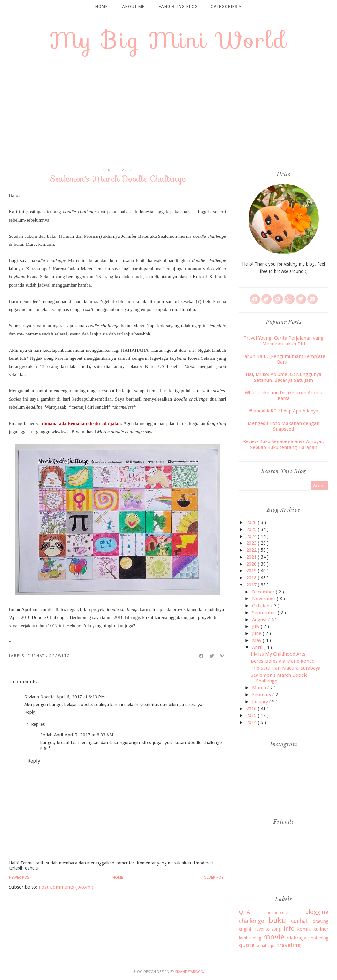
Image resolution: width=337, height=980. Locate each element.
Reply (30, 712)
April (258, 647)
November (264, 599)
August (260, 620)
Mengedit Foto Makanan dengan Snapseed (283, 426)
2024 (252, 536)
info (289, 928)
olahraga (297, 938)
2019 (252, 571)
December (264, 592)
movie (274, 937)
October (262, 606)
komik (304, 929)
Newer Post (20, 878)
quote (247, 945)
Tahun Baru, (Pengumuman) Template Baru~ (283, 359)
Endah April (52, 735)
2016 (252, 709)
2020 (252, 564)
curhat (37, 656)
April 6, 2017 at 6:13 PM (81, 697)
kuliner (321, 929)
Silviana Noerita (39, 697)
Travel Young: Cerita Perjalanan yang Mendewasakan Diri (284, 341)
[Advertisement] (169, 114)
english (246, 929)
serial (261, 946)
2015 (252, 715)
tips (272, 946)
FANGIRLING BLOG (178, 7)
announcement (278, 913)
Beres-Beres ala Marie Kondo (283, 661)
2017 (252, 585)
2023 (252, 543)
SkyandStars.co (189, 972)
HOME (102, 7)
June (257, 633)
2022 (252, 550)
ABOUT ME (133, 7)
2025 (252, 529)
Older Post (215, 878)
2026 (252, 522)
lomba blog (250, 938)
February (262, 695)
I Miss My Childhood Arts (278, 654)
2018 (252, 578)
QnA (245, 912)
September (265, 613)
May (257, 640)
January (261, 702)
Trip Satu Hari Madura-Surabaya (286, 668)
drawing (60, 656)
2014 (252, 722)
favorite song (268, 929)
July (256, 626)
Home (118, 878)
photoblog (318, 938)
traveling (289, 945)
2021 (252, 557)
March (260, 688)
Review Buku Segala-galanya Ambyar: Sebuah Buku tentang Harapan (284, 444)
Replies (38, 725)
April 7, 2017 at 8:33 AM (89, 735)
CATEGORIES (226, 7)
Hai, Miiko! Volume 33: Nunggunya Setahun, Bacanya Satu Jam (283, 377)
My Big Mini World (168, 40)
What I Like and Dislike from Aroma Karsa (283, 396)
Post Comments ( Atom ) (66, 887)
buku (277, 920)
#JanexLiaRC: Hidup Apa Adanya (284, 411)
